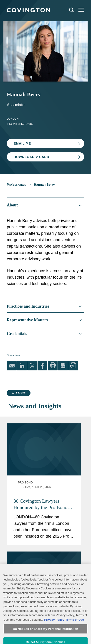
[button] (18, 433)
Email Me (22, 143)
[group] (18, 433)
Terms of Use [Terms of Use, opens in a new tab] (75, 639)
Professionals (16, 185)
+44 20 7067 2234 (20, 124)
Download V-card (32, 157)
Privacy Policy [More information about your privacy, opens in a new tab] (54, 639)
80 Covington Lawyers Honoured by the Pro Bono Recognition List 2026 (54, 483)
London (13, 119)
